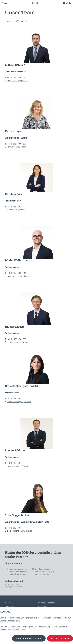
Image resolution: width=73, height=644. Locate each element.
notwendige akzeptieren (29, 638)
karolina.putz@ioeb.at (17, 210)
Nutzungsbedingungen (46, 603)
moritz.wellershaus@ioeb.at (19, 276)
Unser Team (42, 607)
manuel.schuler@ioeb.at (18, 81)
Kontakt (8, 603)
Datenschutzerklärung (16, 630)
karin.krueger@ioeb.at (16, 147)
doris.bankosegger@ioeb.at (19, 402)
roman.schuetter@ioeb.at (18, 466)
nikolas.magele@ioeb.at (17, 342)
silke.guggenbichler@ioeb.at (19, 531)
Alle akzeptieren (60, 638)
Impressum (9, 607)
